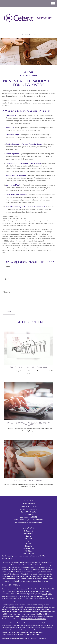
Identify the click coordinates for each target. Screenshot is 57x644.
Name (7, 266)
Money (28, 543)
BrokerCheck (7, 558)
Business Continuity (38, 638)
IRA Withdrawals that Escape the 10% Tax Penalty (28, 424)
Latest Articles (29, 548)
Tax (28, 541)
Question (7, 292)
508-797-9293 (28, 34)
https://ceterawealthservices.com (34, 619)
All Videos (29, 551)
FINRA (45, 594)
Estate (29, 536)
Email (7, 279)
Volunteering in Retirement (29, 481)
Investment (28, 533)
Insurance (29, 538)
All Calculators (28, 553)
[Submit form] (9, 312)
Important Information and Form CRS (16, 638)
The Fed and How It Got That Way (28, 367)
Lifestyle (28, 546)
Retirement (28, 531)
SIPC (50, 594)
